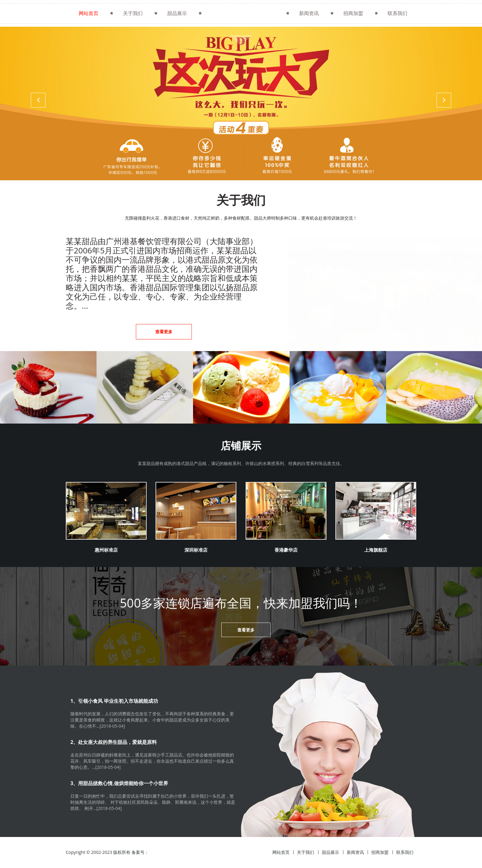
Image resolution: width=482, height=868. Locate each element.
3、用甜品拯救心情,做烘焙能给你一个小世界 (119, 784)
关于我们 (133, 13)
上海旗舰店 (376, 549)
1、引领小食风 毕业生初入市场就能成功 (114, 701)
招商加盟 (353, 13)
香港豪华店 (286, 549)
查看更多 (164, 332)
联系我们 (397, 13)
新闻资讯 (309, 13)
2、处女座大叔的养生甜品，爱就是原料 (114, 742)
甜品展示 (177, 13)
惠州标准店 (106, 549)
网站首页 (89, 13)
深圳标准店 (196, 549)
